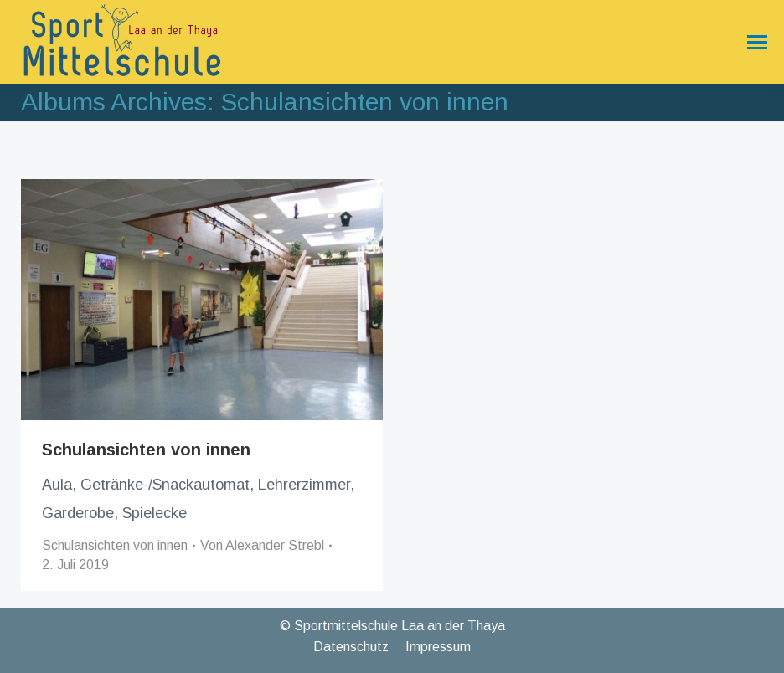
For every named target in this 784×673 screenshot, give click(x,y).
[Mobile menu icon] (753, 42)
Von (262, 545)
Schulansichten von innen (146, 450)
